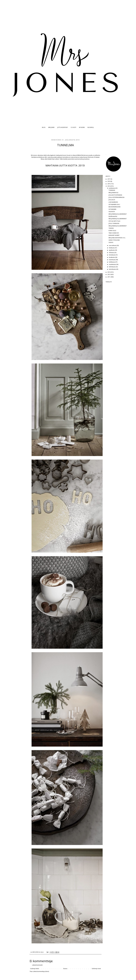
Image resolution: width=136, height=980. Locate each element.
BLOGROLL (91, 127)
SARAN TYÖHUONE (114, 240)
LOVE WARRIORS (113, 202)
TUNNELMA (112, 190)
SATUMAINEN (112, 209)
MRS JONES (51, 127)
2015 (109, 184)
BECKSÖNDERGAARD (115, 207)
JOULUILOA (112, 200)
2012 (109, 274)
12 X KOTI (73, 127)
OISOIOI (111, 242)
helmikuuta (112, 267)
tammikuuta (112, 269)
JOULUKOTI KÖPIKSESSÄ (115, 195)
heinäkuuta (112, 255)
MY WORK (82, 127)
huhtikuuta (112, 262)
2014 (109, 186)
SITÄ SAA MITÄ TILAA (114, 221)
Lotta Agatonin (51, 155)
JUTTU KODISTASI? (63, 127)
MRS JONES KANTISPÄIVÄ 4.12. (117, 238)
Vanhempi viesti (96, 969)
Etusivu (65, 969)
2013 (109, 272)
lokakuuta (112, 248)
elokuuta (112, 253)
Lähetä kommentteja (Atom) (41, 971)
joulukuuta (112, 188)
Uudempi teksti (35, 969)
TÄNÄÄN (111, 228)
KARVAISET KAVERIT (114, 235)
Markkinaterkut (113, 216)
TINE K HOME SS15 (114, 233)
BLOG (44, 127)
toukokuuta (112, 260)
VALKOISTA (112, 212)
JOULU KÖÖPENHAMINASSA (117, 197)
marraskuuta (113, 245)
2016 (109, 181)
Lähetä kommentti (37, 965)
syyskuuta (112, 250)
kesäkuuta (112, 257)
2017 (109, 179)
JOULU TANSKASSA (114, 223)
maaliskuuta (113, 264)
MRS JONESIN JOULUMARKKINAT (118, 214)
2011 (109, 277)
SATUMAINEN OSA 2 (114, 204)
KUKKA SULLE (112, 231)
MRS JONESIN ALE (113, 193)
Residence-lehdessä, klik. (39, 157)
